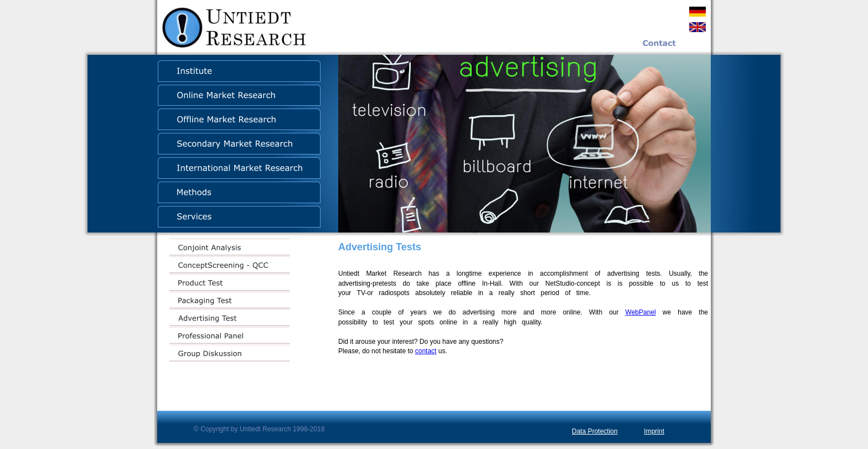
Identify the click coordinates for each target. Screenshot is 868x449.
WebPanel (641, 312)
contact (426, 351)
